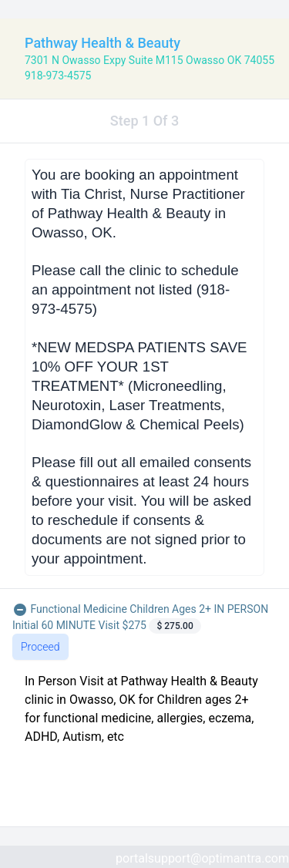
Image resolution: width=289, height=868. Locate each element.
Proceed (40, 647)
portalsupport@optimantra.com (202, 858)
